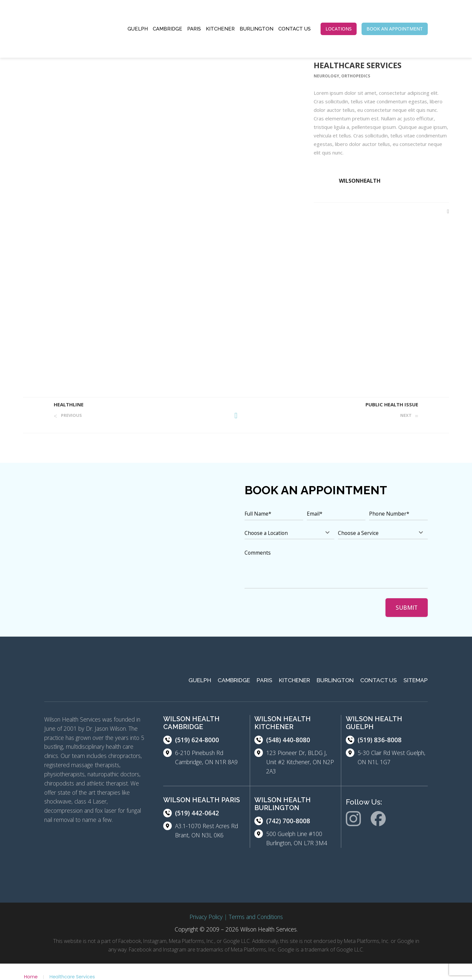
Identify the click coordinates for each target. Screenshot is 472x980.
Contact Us (295, 29)
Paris (194, 29)
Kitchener (220, 29)
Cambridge (167, 29)
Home (31, 977)
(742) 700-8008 (288, 821)
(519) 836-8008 (380, 740)
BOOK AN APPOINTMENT (395, 29)
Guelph (138, 29)
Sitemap (416, 680)
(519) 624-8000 (197, 740)
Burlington (256, 29)
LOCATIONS (339, 29)
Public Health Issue (392, 404)
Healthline (69, 404)
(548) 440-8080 (288, 740)
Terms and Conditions (256, 917)
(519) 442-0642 (197, 813)
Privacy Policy (206, 917)
